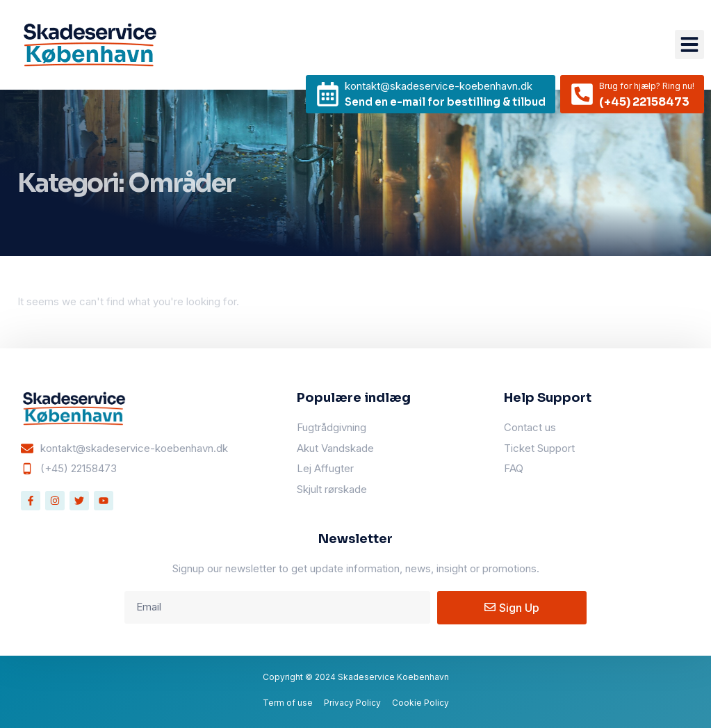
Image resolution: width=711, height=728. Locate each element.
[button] (689, 45)
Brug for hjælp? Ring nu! (647, 86)
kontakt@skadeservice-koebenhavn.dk (439, 86)
